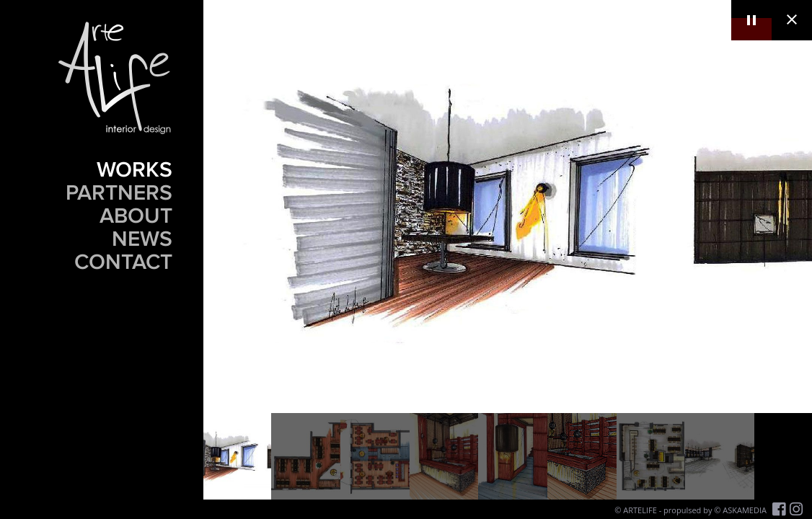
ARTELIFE (640, 510)
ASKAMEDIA (745, 510)
